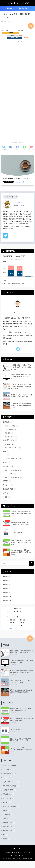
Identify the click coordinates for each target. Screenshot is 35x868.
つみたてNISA (11, 430)
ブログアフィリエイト (13, 459)
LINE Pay (9, 444)
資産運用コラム (11, 437)
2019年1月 (6, 593)
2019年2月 (6, 589)
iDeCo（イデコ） (12, 426)
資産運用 (7, 422)
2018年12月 (7, 597)
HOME (17, 849)
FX (7, 455)
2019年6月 (6, 577)
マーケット (8, 485)
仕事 (6, 493)
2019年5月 (6, 581)
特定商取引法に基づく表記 (13, 853)
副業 (6, 451)
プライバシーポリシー (17, 856)
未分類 (7, 497)
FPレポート (8, 466)
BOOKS (7, 481)
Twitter (6, 239)
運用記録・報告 (10, 489)
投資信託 (9, 433)
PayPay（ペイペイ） (13, 448)
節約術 (7, 462)
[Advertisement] (17, 57)
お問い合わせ (26, 853)
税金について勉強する (13, 470)
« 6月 (11, 629)
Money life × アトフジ (18, 3)
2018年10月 (7, 601)
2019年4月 (6, 585)
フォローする (20, 182)
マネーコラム (10, 474)
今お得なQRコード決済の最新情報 (17, 8)
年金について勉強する (13, 477)
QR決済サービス (10, 440)
